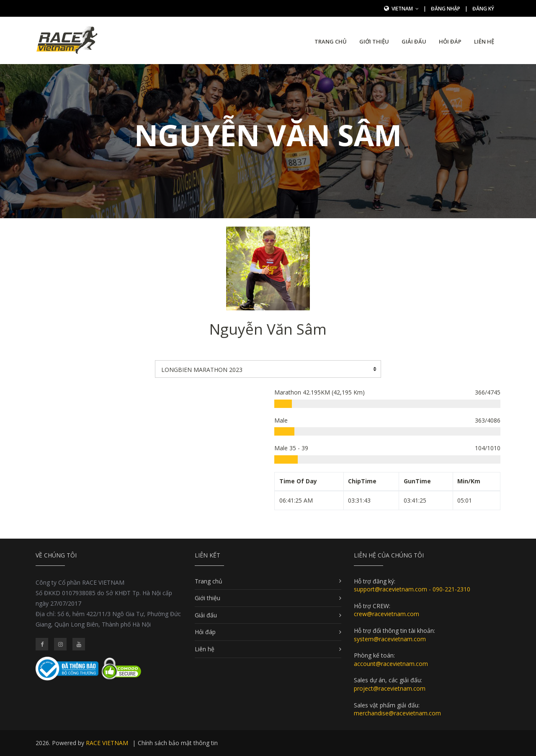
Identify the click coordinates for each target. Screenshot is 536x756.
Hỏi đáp (450, 41)
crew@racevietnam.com (387, 614)
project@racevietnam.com (390, 688)
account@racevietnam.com (391, 664)
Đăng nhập (446, 9)
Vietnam (405, 9)
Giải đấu (414, 41)
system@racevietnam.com (390, 639)
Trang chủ (331, 41)
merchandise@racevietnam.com (397, 713)
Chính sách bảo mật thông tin (178, 743)
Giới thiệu (374, 41)
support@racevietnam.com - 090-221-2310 (412, 589)
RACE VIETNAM (107, 743)
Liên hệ (484, 41)
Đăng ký (483, 9)
